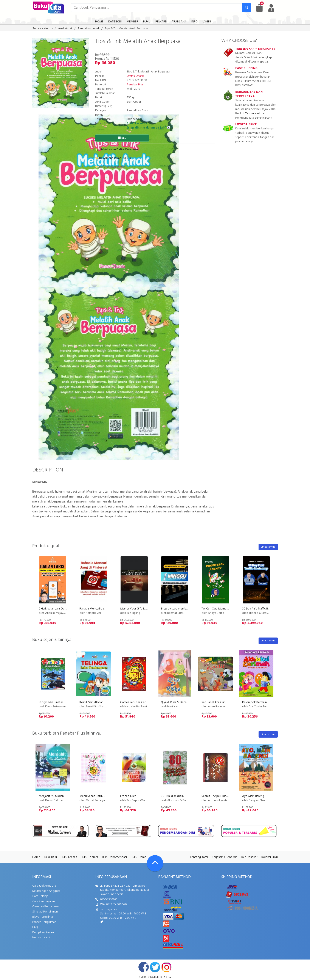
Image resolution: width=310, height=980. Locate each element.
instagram (166, 967)
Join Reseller (249, 857)
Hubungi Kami (41, 938)
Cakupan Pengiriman (46, 907)
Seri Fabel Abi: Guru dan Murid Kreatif (225, 702)
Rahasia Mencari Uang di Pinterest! (101, 609)
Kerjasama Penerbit (224, 857)
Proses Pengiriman (44, 922)
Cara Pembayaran (44, 901)
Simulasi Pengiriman (45, 912)
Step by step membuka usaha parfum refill (188, 609)
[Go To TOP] (155, 863)
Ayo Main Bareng (253, 796)
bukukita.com (163, 977)
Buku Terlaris (69, 857)
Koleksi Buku (270, 857)
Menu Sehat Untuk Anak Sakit (98, 796)
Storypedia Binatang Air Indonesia (60, 702)
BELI (122, 138)
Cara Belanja (40, 896)
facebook (144, 967)
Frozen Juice (128, 796)
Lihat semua (268, 547)
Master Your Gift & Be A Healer (140, 609)
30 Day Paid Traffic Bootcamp (261, 609)
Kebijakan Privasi (43, 932)
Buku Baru (51, 857)
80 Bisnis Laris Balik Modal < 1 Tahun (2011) (187, 796)
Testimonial (253, 114)
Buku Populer (89, 857)
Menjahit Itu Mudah (51, 796)
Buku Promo (139, 857)
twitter (155, 967)
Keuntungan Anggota (46, 891)
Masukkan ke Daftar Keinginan (116, 150)
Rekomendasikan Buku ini (113, 158)
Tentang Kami (199, 857)
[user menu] (271, 8)
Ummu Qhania (136, 76)
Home (36, 857)
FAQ (35, 927)
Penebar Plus (135, 85)
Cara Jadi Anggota (44, 886)
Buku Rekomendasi (114, 857)
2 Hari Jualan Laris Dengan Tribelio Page (64, 609)
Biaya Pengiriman (43, 917)
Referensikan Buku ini (111, 167)
